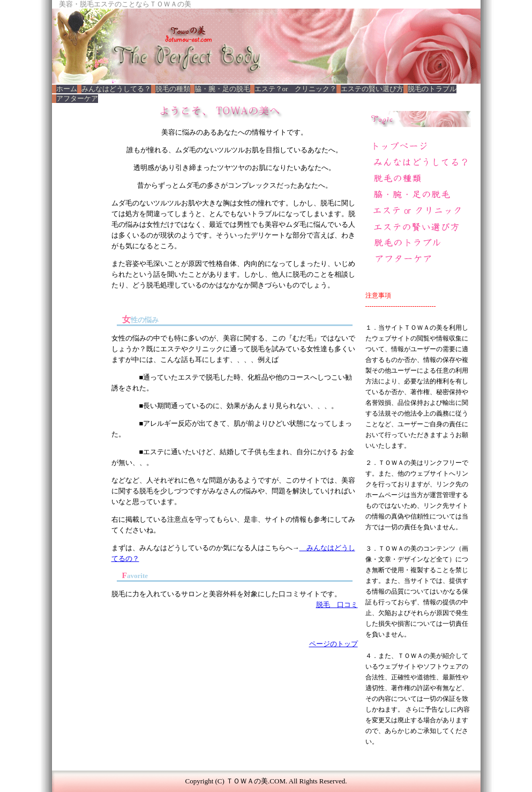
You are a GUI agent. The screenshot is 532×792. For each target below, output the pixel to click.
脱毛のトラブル (432, 89)
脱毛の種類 (173, 89)
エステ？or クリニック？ (296, 89)
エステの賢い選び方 (372, 89)
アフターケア (77, 98)
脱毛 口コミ (337, 605)
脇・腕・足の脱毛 (222, 89)
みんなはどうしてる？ (116, 89)
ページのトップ (334, 644)
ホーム (67, 89)
